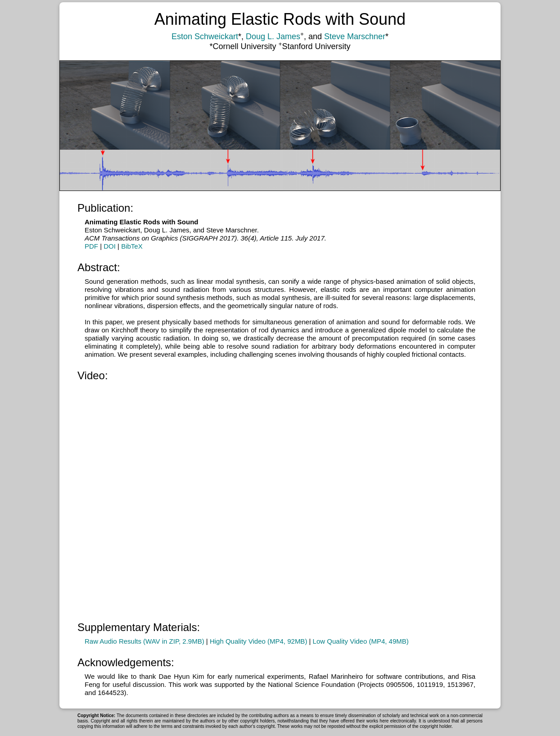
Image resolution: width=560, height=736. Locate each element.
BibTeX (132, 246)
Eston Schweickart (205, 36)
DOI (110, 246)
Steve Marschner (355, 36)
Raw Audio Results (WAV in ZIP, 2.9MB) (145, 641)
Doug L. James (273, 36)
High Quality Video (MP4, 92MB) (258, 641)
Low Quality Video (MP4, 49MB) (361, 641)
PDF (91, 246)
